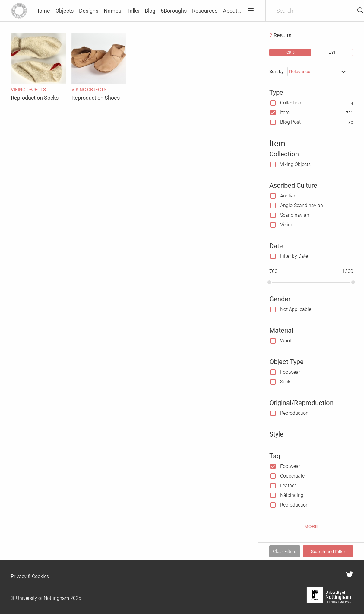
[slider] (269, 282)
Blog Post (290, 122)
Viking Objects (295, 164)
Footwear (290, 372)
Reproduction (294, 413)
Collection (291, 103)
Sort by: (277, 72)
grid (291, 52)
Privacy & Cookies (30, 576)
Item (285, 112)
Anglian (288, 196)
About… (232, 11)
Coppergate (292, 476)
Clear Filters (285, 552)
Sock (285, 382)
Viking (287, 225)
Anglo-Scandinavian (302, 205)
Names (112, 11)
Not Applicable (296, 309)
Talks (133, 11)
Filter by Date (294, 256)
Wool (286, 341)
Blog (150, 11)
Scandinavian (295, 215)
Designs (89, 11)
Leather (288, 486)
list (332, 52)
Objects (65, 11)
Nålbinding (292, 495)
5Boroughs (174, 11)
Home (43, 11)
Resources (205, 11)
